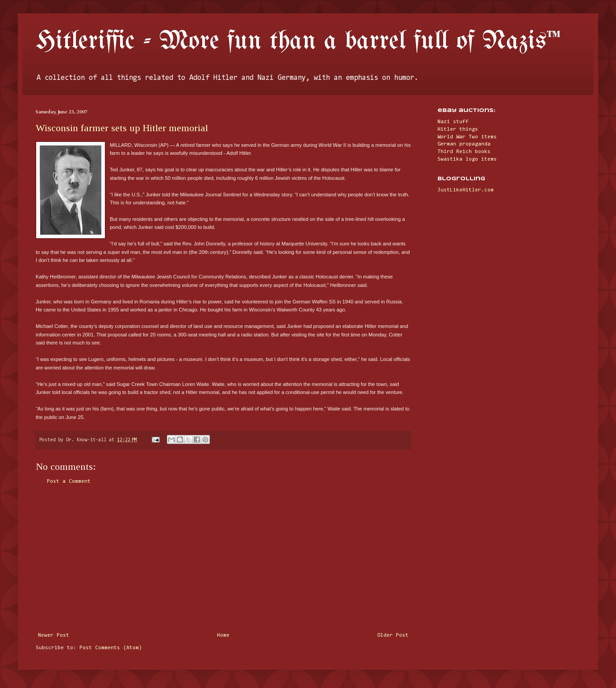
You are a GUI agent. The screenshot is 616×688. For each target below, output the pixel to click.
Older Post (393, 635)
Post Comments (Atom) (111, 648)
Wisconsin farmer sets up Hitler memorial (122, 128)
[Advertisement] (223, 559)
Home (223, 635)
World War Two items (467, 137)
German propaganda (464, 144)
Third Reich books (464, 152)
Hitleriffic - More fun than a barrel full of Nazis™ (298, 41)
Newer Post (54, 635)
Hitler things (458, 129)
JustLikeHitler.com (466, 190)
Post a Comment (69, 481)
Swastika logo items (467, 159)
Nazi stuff (453, 122)
